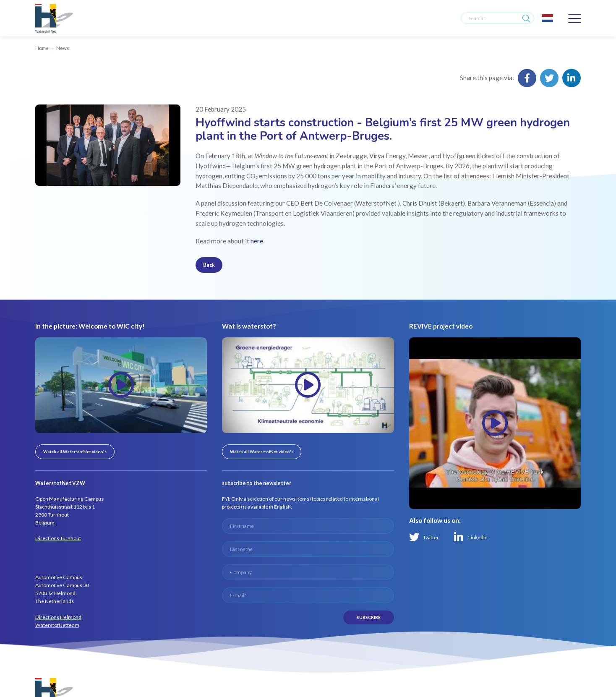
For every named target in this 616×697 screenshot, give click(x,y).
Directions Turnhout (58, 538)
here (257, 241)
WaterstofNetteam (57, 625)
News (63, 48)
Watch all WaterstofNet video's (75, 452)
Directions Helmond (58, 617)
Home (42, 48)
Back (209, 265)
